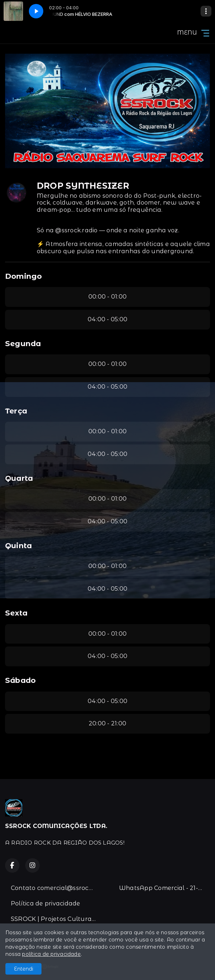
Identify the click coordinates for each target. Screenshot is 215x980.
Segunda (23, 343)
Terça (16, 411)
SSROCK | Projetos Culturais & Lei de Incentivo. (56, 919)
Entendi (24, 969)
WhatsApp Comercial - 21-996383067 (164, 888)
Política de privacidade (46, 903)
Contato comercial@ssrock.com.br (56, 888)
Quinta (18, 545)
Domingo (24, 276)
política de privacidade (51, 954)
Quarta (19, 478)
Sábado (20, 680)
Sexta (16, 613)
